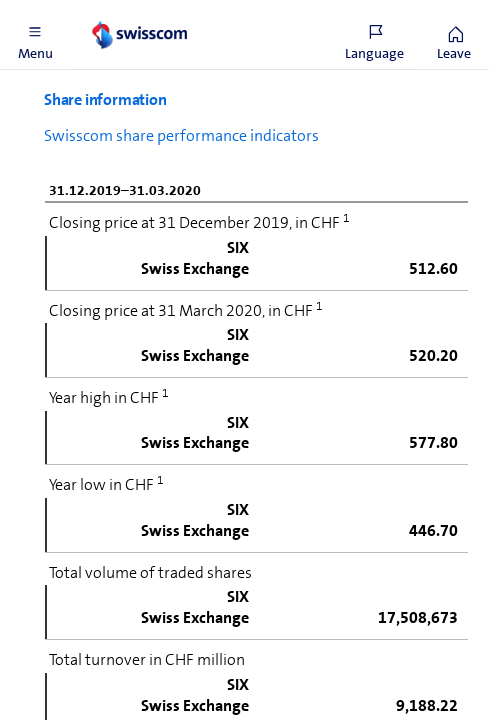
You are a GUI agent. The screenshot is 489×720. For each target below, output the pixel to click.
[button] (35, 35)
